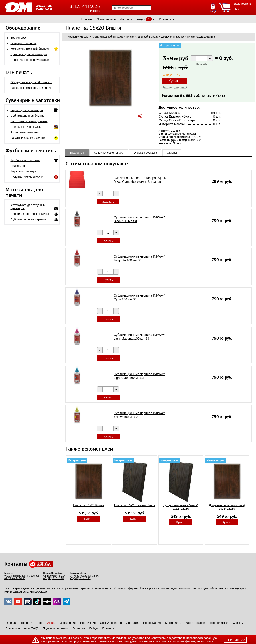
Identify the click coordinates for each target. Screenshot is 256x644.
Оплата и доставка (145, 153)
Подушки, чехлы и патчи (27, 177)
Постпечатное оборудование (30, 60)
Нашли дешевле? (175, 87)
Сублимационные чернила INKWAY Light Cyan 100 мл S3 (139, 376)
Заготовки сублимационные (29, 121)
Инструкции (88, 623)
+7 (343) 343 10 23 (80, 578)
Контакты (165, 19)
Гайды (94, 628)
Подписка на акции (55, 628)
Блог (40, 623)
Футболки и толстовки (25, 160)
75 (149, 19)
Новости (26, 623)
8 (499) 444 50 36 (85, 6)
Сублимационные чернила (29, 219)
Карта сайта (173, 623)
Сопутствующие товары (109, 153)
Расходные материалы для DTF (32, 88)
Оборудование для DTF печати (32, 82)
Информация (152, 623)
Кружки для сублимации (27, 110)
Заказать (108, 202)
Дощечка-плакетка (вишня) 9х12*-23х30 (227, 507)
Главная (87, 19)
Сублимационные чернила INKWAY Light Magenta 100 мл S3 (139, 337)
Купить (175, 81)
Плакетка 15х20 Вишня (88, 505)
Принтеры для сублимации (29, 54)
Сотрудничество (111, 623)
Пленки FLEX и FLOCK (26, 127)
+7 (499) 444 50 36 (15, 578)
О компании (105, 19)
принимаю (235, 640)
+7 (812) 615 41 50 (54, 578)
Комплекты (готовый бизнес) (30, 49)
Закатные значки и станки (28, 138)
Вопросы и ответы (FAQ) (22, 628)
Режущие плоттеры (24, 43)
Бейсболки (18, 166)
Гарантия (79, 628)
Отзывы (172, 153)
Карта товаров (195, 623)
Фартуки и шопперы (24, 171)
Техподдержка (219, 623)
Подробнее (77, 153)
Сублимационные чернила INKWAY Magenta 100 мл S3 (139, 258)
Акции (141, 19)
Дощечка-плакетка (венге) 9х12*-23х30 (181, 507)
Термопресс (19, 38)
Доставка (126, 19)
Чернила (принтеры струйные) (31, 214)
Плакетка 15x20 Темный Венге (135, 505)
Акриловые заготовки (25, 132)
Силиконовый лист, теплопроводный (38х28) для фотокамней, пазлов (140, 180)
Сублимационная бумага (27, 116)
